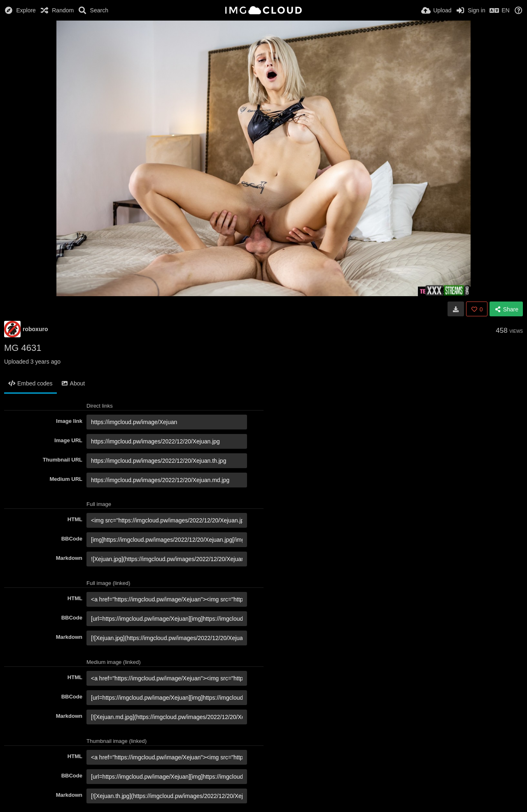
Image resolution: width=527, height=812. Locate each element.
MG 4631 (23, 348)
